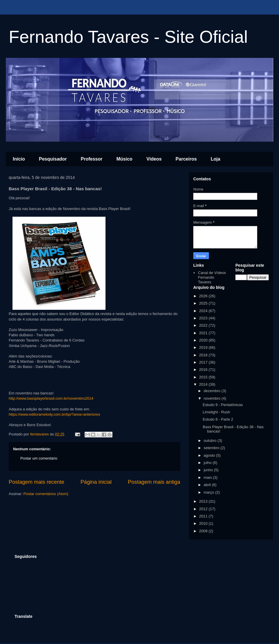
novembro (213, 398)
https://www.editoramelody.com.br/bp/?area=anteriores (54, 414)
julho (208, 463)
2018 (204, 355)
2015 (204, 377)
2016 (204, 370)
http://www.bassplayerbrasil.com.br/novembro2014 (51, 398)
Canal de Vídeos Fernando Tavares (212, 277)
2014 (204, 384)
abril (208, 485)
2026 (204, 296)
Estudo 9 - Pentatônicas (223, 405)
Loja (215, 159)
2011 (204, 516)
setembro (212, 448)
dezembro (213, 391)
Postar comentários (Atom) (46, 494)
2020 (204, 340)
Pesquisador (53, 159)
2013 (204, 501)
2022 (204, 325)
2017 (204, 362)
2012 (204, 509)
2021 (204, 333)
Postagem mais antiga (154, 482)
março (210, 492)
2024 (204, 311)
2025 (204, 303)
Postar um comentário (39, 458)
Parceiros (186, 159)
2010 (204, 523)
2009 (204, 531)
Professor (92, 159)
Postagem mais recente (36, 482)
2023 (204, 318)
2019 (204, 347)
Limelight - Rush (216, 412)
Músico (125, 159)
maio (208, 477)
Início (19, 159)
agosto (210, 455)
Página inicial (96, 482)
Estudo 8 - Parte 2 (218, 419)
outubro (211, 441)
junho (209, 470)
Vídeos (154, 159)
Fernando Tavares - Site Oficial (128, 37)
